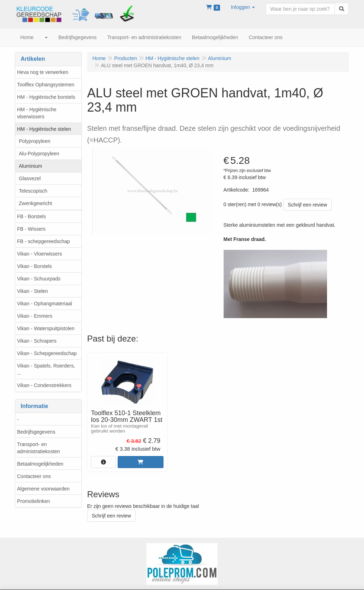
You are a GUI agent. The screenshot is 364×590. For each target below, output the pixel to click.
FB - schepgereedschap (44, 241)
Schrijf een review (308, 205)
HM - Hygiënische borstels (46, 97)
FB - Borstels (31, 216)
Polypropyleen (35, 141)
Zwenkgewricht (35, 203)
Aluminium (30, 166)
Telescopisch (33, 191)
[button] (243, 7)
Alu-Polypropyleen (39, 154)
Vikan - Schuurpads (39, 279)
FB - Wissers (31, 229)
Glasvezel (30, 178)
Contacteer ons (34, 476)
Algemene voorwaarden (43, 489)
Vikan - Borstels (34, 266)
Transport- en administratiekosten (39, 448)
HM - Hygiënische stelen (44, 129)
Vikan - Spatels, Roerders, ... (46, 369)
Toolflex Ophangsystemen (46, 85)
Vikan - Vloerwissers (40, 254)
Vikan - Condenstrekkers (44, 385)
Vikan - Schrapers (37, 341)
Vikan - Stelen (33, 291)
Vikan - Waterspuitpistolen (46, 328)
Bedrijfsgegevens (36, 432)
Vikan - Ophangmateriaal (45, 304)
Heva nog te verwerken (43, 72)
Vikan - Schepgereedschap (47, 353)
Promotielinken (34, 501)
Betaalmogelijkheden (40, 464)
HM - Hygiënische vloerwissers (37, 113)
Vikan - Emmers (35, 316)
